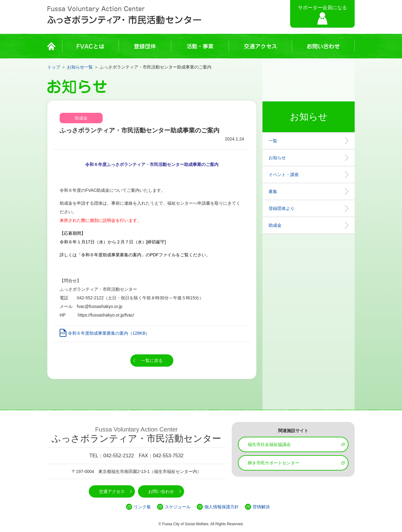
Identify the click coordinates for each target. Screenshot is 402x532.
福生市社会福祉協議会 (269, 444)
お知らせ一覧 (80, 67)
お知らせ (277, 158)
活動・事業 (200, 46)
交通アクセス (260, 46)
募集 (273, 191)
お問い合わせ (323, 46)
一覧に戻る (152, 361)
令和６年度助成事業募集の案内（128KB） (109, 333)
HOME (53, 46)
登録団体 (145, 46)
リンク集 (142, 507)
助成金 (275, 225)
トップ (54, 67)
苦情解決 (261, 507)
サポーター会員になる (322, 8)
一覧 (273, 141)
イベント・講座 (284, 175)
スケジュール (178, 507)
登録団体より (282, 208)
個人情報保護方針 (222, 507)
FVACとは (91, 46)
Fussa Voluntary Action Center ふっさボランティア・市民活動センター (124, 15)
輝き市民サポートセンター (274, 463)
